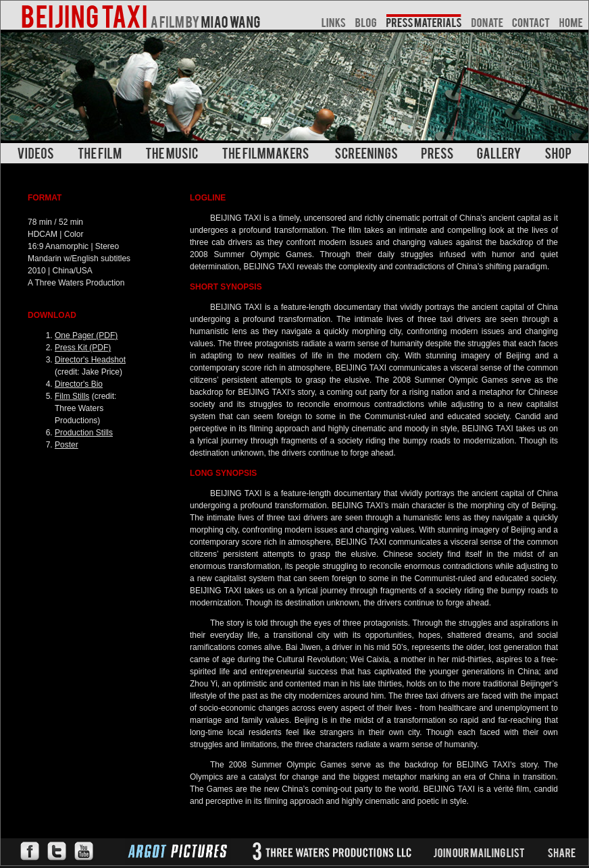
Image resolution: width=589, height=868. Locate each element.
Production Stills (84, 433)
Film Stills (72, 396)
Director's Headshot (90, 360)
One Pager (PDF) (86, 335)
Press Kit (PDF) (83, 348)
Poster (67, 445)
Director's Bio (79, 384)
